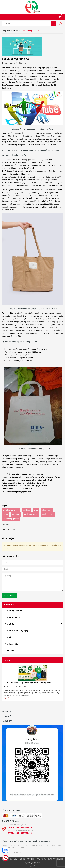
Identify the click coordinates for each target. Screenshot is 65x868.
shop (36, 510)
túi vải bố (16, 514)
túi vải (5, 514)
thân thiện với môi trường (52, 177)
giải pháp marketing (11, 510)
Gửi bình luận (9, 595)
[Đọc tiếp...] (8, 698)
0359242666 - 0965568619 (20, 827)
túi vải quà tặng (48, 514)
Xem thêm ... (11, 650)
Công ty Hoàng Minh (18, 330)
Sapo (38, 866)
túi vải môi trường (31, 514)
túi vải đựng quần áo (11, 519)
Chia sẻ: (5, 525)
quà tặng (26, 510)
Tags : (4, 506)
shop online (47, 510)
